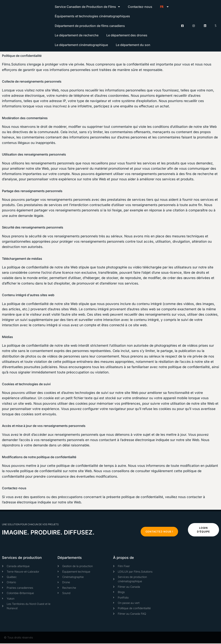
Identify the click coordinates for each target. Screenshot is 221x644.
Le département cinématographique (81, 45)
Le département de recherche (77, 35)
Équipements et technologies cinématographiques (92, 16)
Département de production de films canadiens (90, 26)
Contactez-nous (140, 7)
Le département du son (133, 45)
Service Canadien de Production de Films (87, 7)
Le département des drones (127, 35)
